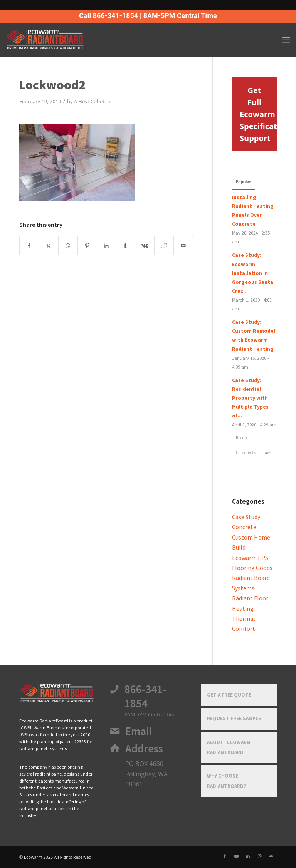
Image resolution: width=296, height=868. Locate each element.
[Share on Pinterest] (87, 246)
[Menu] (286, 40)
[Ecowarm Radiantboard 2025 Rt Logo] (58, 40)
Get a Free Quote (229, 695)
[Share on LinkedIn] (107, 246)
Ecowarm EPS (250, 558)
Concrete (244, 527)
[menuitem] (286, 40)
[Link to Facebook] (225, 856)
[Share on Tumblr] (125, 246)
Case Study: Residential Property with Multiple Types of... (250, 398)
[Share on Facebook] (29, 246)
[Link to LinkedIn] (248, 856)
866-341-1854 (145, 696)
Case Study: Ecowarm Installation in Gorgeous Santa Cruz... (253, 273)
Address (144, 749)
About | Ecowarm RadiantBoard (229, 747)
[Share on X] (49, 246)
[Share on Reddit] (164, 246)
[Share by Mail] (183, 246)
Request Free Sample (234, 718)
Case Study (246, 517)
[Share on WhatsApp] (68, 246)
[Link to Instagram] (259, 856)
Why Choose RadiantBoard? (227, 781)
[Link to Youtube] (236, 856)
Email (139, 731)
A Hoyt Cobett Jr (92, 101)
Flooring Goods (252, 568)
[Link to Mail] (271, 856)
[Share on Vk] (145, 246)
